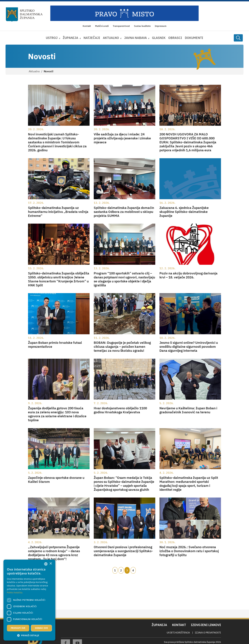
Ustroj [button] (52, 38)
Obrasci (175, 38)
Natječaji (92, 38)
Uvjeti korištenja (178, 633)
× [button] (51, 564)
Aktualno (34, 71)
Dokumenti (194, 38)
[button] (29, 635)
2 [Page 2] (121, 570)
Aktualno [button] (111, 38)
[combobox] (46, 564)
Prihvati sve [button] (18, 628)
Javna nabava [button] (135, 38)
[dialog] (29, 600)
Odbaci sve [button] (41, 628)
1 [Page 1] (115, 570)
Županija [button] (70, 38)
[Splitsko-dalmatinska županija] (24, 15)
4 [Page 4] (133, 570)
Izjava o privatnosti (208, 633)
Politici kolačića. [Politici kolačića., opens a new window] (15, 593)
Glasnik (159, 38)
